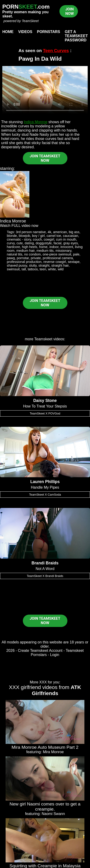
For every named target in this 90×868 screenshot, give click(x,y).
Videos (25, 32)
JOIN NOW (69, 11)
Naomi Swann (53, 814)
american (60, 232)
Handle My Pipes (45, 487)
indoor (54, 247)
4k (50, 232)
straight (44, 265)
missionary (63, 251)
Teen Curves (56, 51)
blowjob (25, 236)
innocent (67, 247)
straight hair (60, 265)
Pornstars (48, 32)
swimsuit (13, 269)
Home (8, 32)
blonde (12, 236)
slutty (33, 265)
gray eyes (70, 243)
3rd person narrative (31, 232)
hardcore (13, 247)
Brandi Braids (45, 563)
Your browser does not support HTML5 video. (45, 90)
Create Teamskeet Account (40, 651)
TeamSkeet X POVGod (45, 413)
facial (58, 243)
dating (29, 243)
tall (24, 269)
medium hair (25, 251)
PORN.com (26, 7)
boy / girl (38, 236)
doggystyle (44, 243)
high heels (30, 247)
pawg (11, 258)
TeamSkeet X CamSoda (45, 495)
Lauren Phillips (45, 482)
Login (55, 655)
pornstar (23, 258)
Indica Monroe (36, 122)
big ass (74, 232)
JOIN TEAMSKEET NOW (45, 158)
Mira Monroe (53, 752)
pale (76, 254)
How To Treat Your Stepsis (45, 406)
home (43, 247)
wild (61, 269)
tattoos (33, 269)
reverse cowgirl (55, 262)
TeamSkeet (30, 21)
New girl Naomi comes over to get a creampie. (45, 807)
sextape (74, 262)
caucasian (71, 236)
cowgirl (49, 239)
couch (37, 239)
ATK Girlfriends (56, 690)
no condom (33, 254)
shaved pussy (17, 265)
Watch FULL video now (19, 226)
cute (20, 243)
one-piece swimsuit (57, 254)
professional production (24, 262)
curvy (11, 243)
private (36, 258)
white (52, 269)
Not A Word (45, 569)
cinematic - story (19, 239)
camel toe (54, 236)
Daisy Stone (45, 401)
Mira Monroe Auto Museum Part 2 (45, 747)
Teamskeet (43, 339)
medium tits (45, 251)
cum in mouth (66, 239)
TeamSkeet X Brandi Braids (45, 576)
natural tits (14, 254)
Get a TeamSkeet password (76, 36)
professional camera (58, 258)
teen (43, 269)
